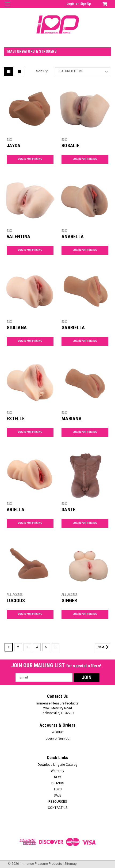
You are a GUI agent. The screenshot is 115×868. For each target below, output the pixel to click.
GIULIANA (17, 327)
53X (9, 140)
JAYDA (14, 145)
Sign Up (86, 4)
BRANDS (58, 783)
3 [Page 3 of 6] (27, 647)
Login (70, 4)
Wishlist (58, 732)
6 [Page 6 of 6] (55, 647)
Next (104, 647)
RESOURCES (58, 802)
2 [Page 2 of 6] (18, 647)
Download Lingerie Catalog (57, 765)
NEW (57, 777)
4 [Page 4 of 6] (37, 647)
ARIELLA (16, 509)
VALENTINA (18, 236)
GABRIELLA (73, 327)
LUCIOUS (16, 600)
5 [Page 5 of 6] (46, 647)
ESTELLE (16, 418)
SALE (57, 795)
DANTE (68, 509)
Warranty (57, 771)
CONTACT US (58, 808)
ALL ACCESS (15, 595)
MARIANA (72, 418)
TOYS (57, 789)
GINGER (69, 600)
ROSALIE (70, 145)
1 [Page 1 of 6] (9, 647)
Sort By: (42, 71)
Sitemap (70, 864)
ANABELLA (73, 236)
